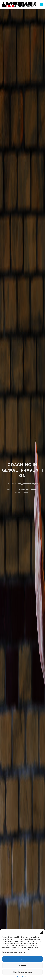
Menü (41, 4)
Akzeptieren (22, 959)
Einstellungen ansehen (22, 972)
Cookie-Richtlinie (23, 977)
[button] (41, 932)
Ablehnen (22, 965)
